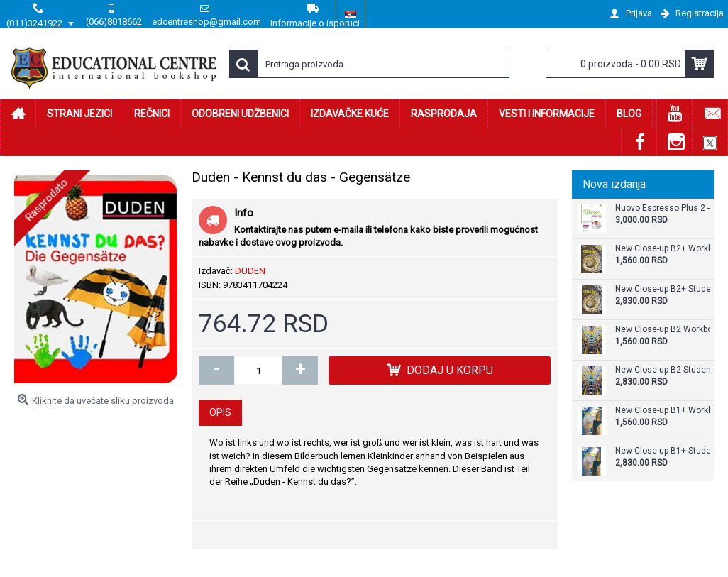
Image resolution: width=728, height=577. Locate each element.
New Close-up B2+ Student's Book (663, 289)
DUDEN (250, 271)
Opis (220, 412)
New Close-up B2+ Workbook (663, 249)
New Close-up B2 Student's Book (663, 370)
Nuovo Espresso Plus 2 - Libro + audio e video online (663, 208)
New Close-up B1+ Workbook (663, 411)
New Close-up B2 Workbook (663, 330)
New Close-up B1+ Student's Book (663, 451)
